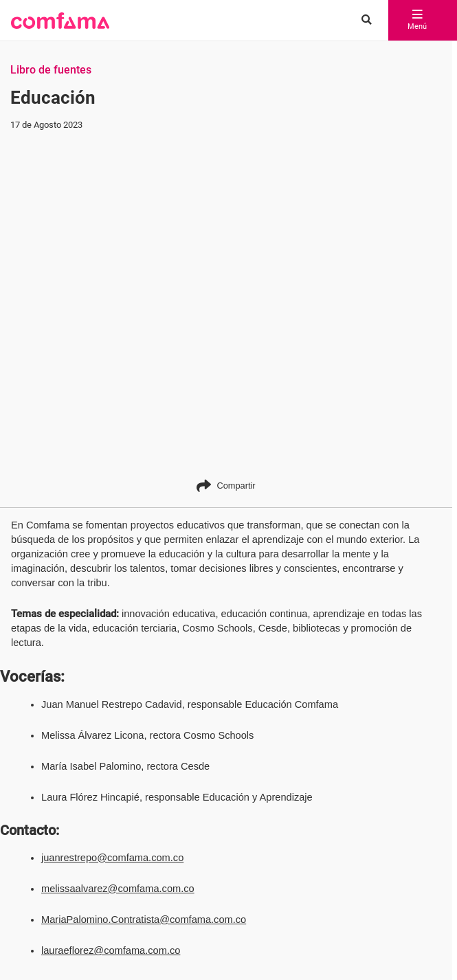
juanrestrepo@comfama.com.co (112, 858)
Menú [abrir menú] (417, 21)
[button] (60, 21)
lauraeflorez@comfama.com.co (111, 950)
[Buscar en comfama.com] (363, 21)
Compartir (226, 486)
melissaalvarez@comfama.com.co (118, 889)
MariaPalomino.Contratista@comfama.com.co (144, 920)
